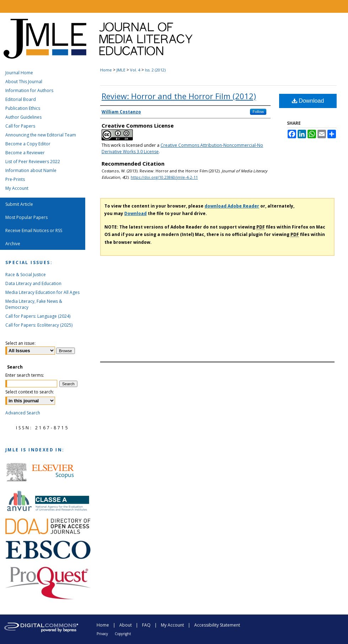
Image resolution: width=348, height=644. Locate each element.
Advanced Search (23, 413)
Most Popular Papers (26, 217)
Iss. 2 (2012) (155, 70)
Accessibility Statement (217, 625)
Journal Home (19, 73)
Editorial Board (21, 99)
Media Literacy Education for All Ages (42, 292)
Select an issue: (20, 343)
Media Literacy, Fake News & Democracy (34, 304)
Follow (258, 112)
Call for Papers (20, 126)
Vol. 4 (135, 70)
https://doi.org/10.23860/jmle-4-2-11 (164, 177)
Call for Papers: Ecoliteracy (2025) (39, 325)
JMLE (121, 70)
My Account (17, 188)
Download (308, 101)
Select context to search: (30, 392)
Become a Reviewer (25, 153)
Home (106, 70)
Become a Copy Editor (28, 144)
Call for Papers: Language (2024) (38, 316)
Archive (13, 244)
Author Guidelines (23, 117)
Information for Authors (29, 90)
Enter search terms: (25, 375)
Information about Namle (31, 170)
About (126, 625)
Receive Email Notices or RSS (34, 230)
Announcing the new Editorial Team (41, 135)
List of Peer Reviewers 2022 (33, 162)
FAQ (146, 625)
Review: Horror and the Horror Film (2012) (179, 96)
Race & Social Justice (26, 275)
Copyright (123, 634)
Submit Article (19, 204)
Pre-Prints (15, 179)
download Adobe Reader (232, 206)
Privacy (102, 634)
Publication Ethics (23, 108)
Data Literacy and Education (33, 283)
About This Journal (24, 82)
